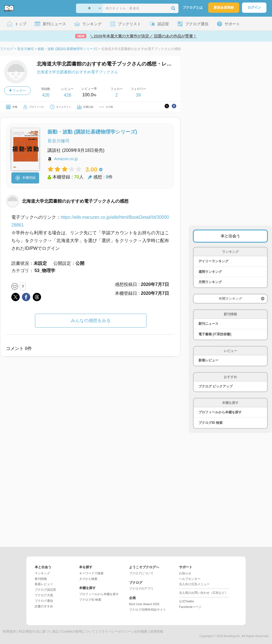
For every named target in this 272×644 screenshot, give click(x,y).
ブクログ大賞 (44, 595)
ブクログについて (141, 573)
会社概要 (141, 632)
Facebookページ (190, 607)
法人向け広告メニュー (194, 584)
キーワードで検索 (91, 573)
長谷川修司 (59, 141)
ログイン (254, 7)
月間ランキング (210, 282)
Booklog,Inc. (232, 636)
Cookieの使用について (78, 632)
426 (46, 95)
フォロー (17, 90)
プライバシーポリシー (115, 632)
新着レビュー (208, 360)
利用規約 (9, 632)
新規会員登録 (224, 7)
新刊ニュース (208, 324)
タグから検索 (88, 579)
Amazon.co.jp (66, 159)
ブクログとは (193, 7)
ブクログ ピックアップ (216, 386)
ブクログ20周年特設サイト (148, 610)
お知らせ (185, 573)
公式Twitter (187, 601)
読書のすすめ (44, 606)
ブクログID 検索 (211, 423)
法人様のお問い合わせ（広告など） (203, 593)
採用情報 (157, 632)
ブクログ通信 (44, 601)
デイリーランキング (213, 261)
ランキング (42, 573)
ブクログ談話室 (45, 590)
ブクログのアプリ (141, 588)
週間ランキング (210, 272)
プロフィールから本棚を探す (220, 412)
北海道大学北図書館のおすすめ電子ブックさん (77, 72)
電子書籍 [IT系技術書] (215, 334)
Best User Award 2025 (144, 604)
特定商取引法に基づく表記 (39, 632)
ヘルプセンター (190, 579)
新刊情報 (41, 579)
